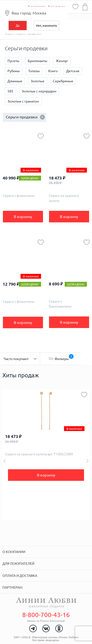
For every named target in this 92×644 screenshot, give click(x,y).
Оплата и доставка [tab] (20, 576)
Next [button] (87, 461)
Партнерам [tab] (12, 587)
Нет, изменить (46, 26)
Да (18, 26)
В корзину (23, 217)
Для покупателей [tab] (18, 564)
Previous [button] (5, 461)
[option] (46, 455)
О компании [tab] (14, 552)
